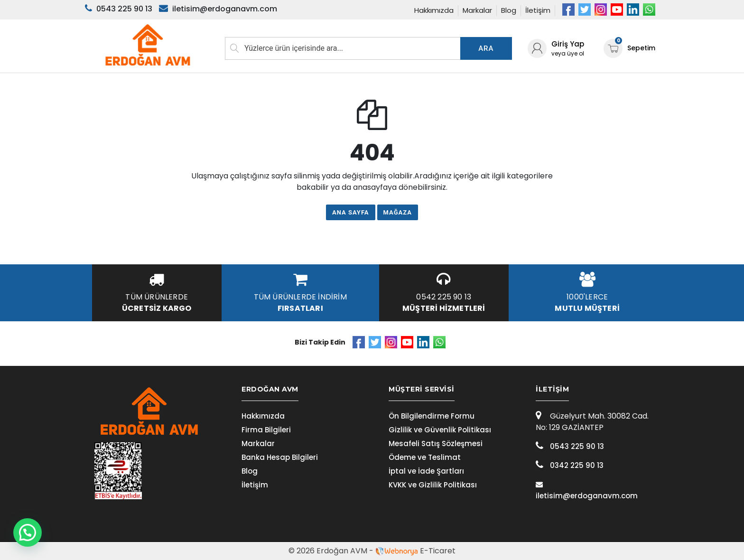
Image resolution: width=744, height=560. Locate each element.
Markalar (477, 10)
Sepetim (629, 48)
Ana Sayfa (351, 212)
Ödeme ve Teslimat (425, 457)
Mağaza (398, 212)
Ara (486, 48)
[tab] (298, 389)
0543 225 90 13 (570, 446)
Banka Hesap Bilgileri (280, 457)
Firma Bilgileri (266, 430)
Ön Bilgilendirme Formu (432, 416)
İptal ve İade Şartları (426, 471)
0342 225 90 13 (570, 465)
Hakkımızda (434, 10)
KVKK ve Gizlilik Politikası (433, 485)
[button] (28, 532)
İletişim (538, 10)
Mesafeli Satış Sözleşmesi (436, 443)
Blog (509, 10)
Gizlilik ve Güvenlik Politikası (440, 430)
